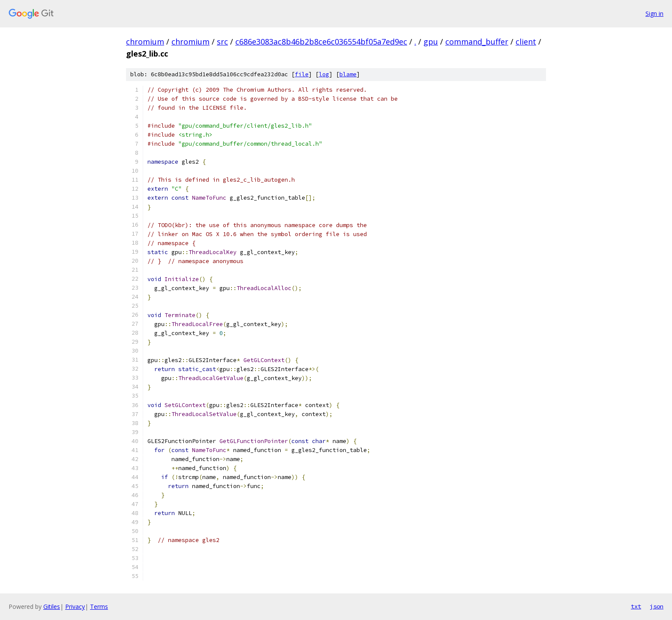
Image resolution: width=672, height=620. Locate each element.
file (302, 74)
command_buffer (477, 42)
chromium (145, 42)
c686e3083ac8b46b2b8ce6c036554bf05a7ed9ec (321, 42)
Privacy (75, 607)
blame (348, 74)
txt (636, 606)
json (657, 606)
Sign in (654, 13)
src (222, 42)
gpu (431, 42)
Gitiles (52, 607)
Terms (99, 607)
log (324, 74)
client (526, 42)
